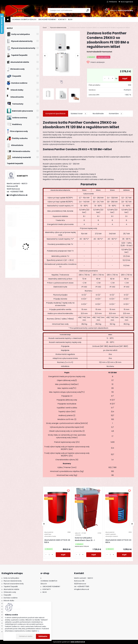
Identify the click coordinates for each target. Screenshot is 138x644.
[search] (88, 10)
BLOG (70, 19)
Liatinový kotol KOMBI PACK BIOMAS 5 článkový (29, 239)
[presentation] (45, 56)
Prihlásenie (113, 2)
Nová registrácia (127, 2)
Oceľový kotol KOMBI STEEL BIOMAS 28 (27, 263)
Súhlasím (43, 636)
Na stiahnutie (98, 114)
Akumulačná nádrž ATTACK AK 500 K (57, 541)
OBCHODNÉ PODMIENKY (47, 19)
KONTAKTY (62, 19)
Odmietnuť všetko (26, 636)
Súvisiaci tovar (79, 114)
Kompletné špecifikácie (55, 114)
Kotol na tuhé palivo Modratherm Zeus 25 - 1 (85, 539)
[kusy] (108, 79)
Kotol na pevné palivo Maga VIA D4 (27, 218)
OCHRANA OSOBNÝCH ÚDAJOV (24, 19)
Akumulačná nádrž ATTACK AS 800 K (118, 541)
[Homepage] (8, 20)
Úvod (45, 28)
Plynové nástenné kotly (58, 28)
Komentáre (116, 114)
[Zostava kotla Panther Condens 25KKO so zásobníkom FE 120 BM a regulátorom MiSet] (61, 53)
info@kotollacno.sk (18, 195)
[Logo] (20, 11)
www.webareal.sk (78, 642)
